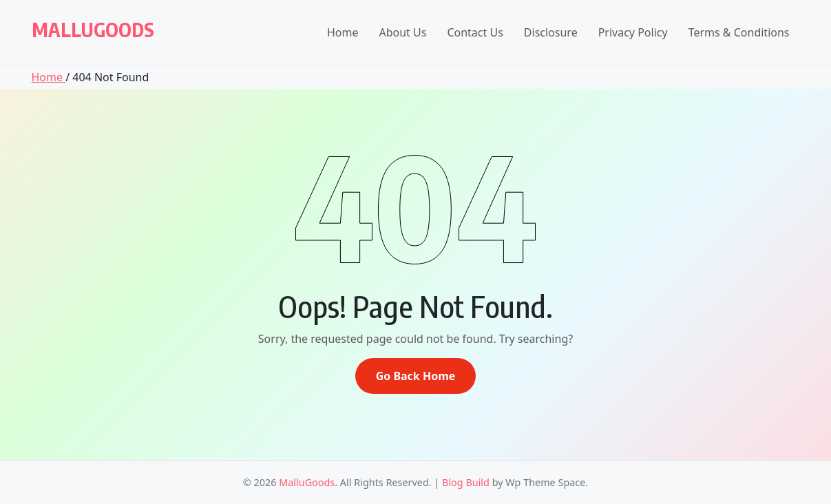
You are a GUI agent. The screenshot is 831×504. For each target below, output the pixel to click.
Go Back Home (416, 376)
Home (343, 32)
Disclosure (551, 32)
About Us (402, 32)
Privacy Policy (633, 32)
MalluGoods (93, 29)
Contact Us (475, 32)
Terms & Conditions (739, 32)
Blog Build (466, 482)
